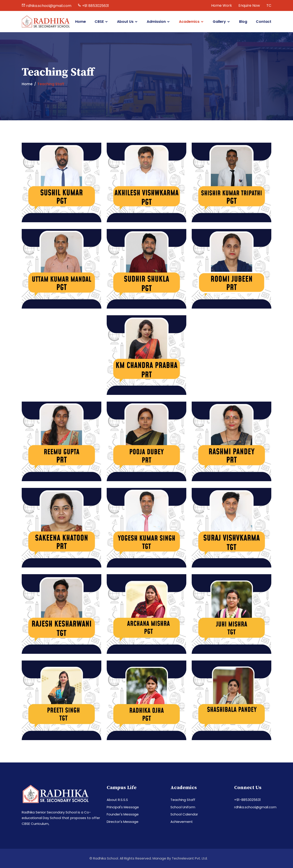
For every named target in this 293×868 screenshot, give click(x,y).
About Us (125, 22)
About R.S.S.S (117, 800)
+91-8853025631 (247, 800)
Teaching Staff (183, 800)
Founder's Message (123, 814)
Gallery (219, 22)
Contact (264, 22)
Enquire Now (249, 5)
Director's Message (123, 822)
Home (81, 22)
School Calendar (184, 814)
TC (269, 5)
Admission (156, 22)
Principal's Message (123, 807)
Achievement (182, 822)
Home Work (222, 5)
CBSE (99, 22)
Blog (243, 22)
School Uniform (183, 807)
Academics (189, 22)
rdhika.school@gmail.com (255, 807)
